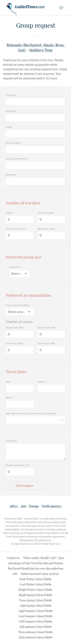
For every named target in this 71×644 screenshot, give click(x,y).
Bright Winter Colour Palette (35, 590)
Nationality (11, 175)
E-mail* (9, 127)
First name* (11, 95)
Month (9, 398)
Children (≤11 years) (15, 229)
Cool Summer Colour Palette (36, 616)
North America (51, 506)
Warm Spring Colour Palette (35, 600)
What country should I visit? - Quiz (44, 558)
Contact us (13, 558)
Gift (15, 574)
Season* (42, 382)
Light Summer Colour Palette (36, 611)
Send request (25, 486)
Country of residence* (17, 159)
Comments (11, 441)
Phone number (13, 143)
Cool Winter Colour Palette (36, 585)
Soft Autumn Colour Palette (35, 627)
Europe (34, 506)
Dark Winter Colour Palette (35, 579)
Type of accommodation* (18, 305)
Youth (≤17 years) (46, 213)
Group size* (15, 267)
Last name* (11, 111)
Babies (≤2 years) (46, 229)
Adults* (9, 213)
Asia (23, 506)
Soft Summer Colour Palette (36, 622)
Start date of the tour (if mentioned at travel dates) (31, 413)
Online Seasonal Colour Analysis (40, 574)
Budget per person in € (18, 465)
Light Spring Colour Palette (36, 606)
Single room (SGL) (15, 328)
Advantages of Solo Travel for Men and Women (35, 563)
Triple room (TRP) (46, 343)
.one (25, 8)
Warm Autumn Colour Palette (36, 632)
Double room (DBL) (47, 328)
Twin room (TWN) (14, 343)
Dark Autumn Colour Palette (36, 638)
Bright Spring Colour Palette (35, 595)
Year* (8, 382)
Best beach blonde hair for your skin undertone (36, 569)
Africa (14, 506)
